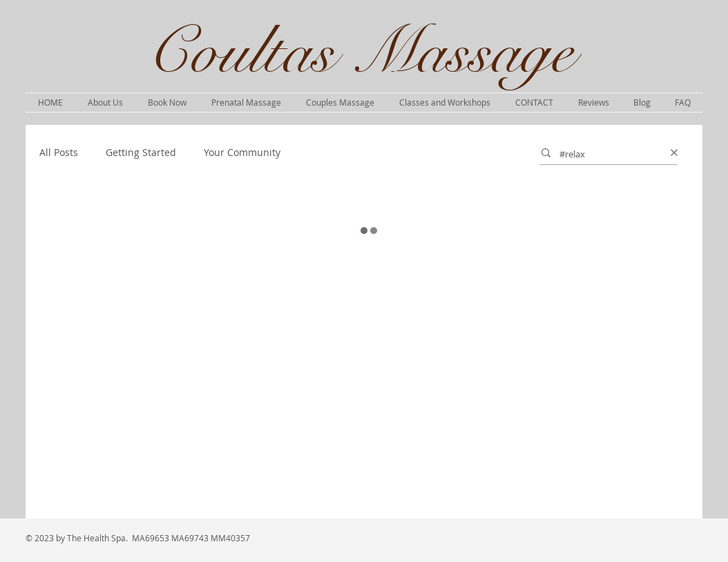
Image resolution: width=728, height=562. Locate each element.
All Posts (59, 152)
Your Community (242, 152)
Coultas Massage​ (360, 52)
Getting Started (141, 152)
